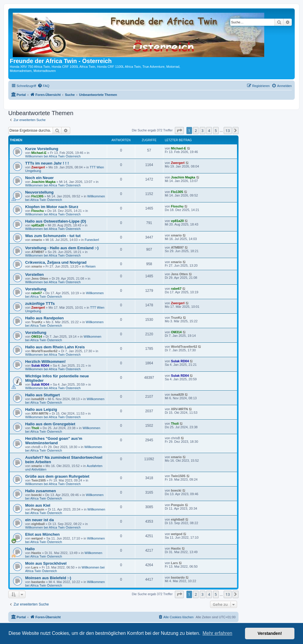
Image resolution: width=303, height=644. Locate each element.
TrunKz (37, 322)
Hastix (36, 553)
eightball (38, 524)
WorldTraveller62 (44, 351)
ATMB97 (38, 252)
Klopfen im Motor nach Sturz (52, 207)
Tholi (35, 428)
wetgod (37, 538)
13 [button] (228, 131)
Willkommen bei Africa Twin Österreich (53, 156)
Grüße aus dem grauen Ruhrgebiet (57, 476)
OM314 (37, 337)
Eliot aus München (42, 534)
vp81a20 (38, 225)
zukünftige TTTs (40, 304)
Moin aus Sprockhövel (46, 563)
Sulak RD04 (40, 366)
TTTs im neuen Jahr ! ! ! (47, 163)
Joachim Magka (43, 182)
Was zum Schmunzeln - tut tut (53, 236)
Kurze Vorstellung (42, 149)
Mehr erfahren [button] (217, 633)
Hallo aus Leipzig (41, 409)
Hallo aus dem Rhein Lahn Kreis (55, 347)
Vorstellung (36, 289)
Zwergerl (38, 167)
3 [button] (203, 131)
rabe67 (37, 293)
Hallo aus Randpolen (44, 318)
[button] (179, 131)
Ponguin (38, 509)
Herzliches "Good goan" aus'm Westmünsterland (54, 441)
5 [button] (216, 131)
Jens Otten (40, 278)
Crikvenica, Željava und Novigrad (56, 262)
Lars (35, 567)
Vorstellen (34, 274)
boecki (37, 495)
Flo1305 (37, 196)
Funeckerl (92, 240)
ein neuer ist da (40, 520)
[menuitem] (43, 86)
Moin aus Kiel (38, 505)
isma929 (38, 399)
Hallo (30, 549)
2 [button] (196, 131)
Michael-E (39, 153)
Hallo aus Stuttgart (42, 395)
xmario (37, 240)
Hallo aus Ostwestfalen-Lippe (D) (56, 221)
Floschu (38, 211)
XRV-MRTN (40, 413)
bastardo (38, 582)
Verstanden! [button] (270, 633)
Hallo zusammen (41, 491)
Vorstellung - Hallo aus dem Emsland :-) (62, 248)
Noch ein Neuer (40, 178)
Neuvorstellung (39, 192)
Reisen (91, 266)
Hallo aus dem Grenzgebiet (50, 424)
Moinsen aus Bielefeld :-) (48, 578)
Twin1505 (39, 480)
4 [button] (209, 131)
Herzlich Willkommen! (45, 362)
